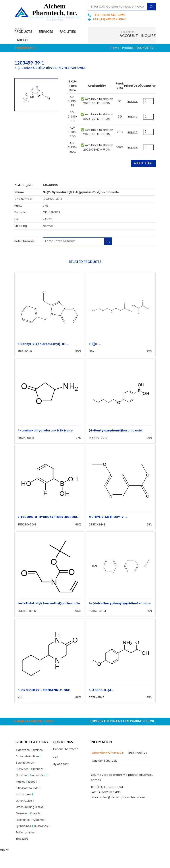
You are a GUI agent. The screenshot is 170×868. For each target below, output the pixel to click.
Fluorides (22, 779)
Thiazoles (23, 854)
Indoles (21, 786)
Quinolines (23, 841)
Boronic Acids (26, 766)
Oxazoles (22, 820)
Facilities (27, 41)
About (48, 41)
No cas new (24, 800)
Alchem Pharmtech (67, 751)
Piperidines (24, 827)
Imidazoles (40, 779)
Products (25, 32)
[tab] (107, 754)
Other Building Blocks (31, 813)
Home (115, 50)
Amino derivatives (29, 759)
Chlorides (40, 772)
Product (128, 50)
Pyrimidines (24, 834)
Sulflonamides (26, 847)
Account (129, 36)
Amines (40, 752)
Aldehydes (23, 752)
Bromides (23, 772)
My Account (61, 767)
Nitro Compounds (28, 793)
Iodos (33, 786)
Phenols (38, 820)
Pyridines (41, 827)
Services (51, 32)
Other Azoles (25, 806)
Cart (56, 759)
